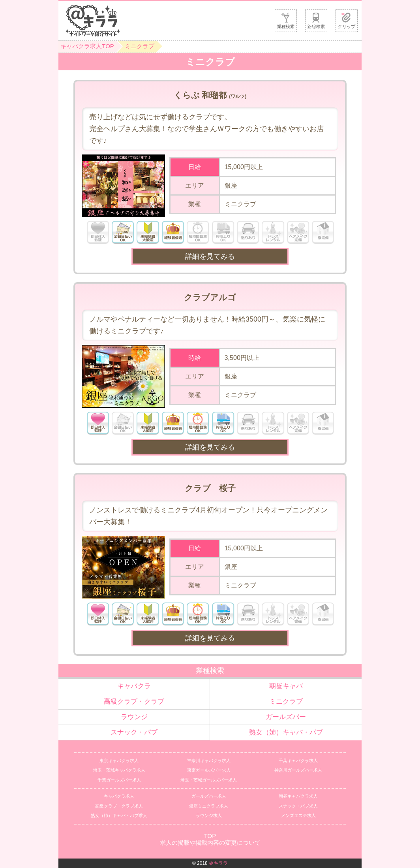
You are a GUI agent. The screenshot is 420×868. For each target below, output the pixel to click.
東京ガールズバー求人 (209, 770)
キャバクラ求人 (119, 796)
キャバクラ (134, 686)
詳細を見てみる (210, 256)
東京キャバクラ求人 (119, 761)
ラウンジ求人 (209, 815)
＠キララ (218, 863)
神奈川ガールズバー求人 (298, 770)
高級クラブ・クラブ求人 (119, 806)
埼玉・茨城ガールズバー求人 (209, 780)
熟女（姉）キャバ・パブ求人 (119, 815)
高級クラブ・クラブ (134, 701)
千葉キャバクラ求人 (298, 761)
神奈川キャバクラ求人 (209, 761)
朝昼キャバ (286, 686)
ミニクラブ (140, 46)
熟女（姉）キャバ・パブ (286, 732)
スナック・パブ (134, 732)
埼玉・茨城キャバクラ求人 (119, 770)
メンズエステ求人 (298, 815)
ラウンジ (134, 717)
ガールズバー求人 (209, 796)
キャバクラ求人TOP (87, 46)
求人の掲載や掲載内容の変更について (210, 843)
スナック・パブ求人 (298, 806)
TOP (210, 836)
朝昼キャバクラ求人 (298, 796)
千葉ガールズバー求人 (119, 780)
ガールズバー (286, 717)
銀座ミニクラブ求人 (209, 806)
